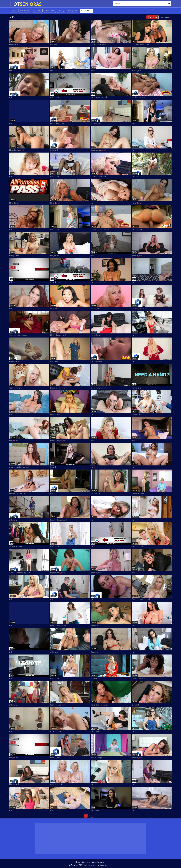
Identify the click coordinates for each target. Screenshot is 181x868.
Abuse (103, 862)
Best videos (24, 11)
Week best (37, 11)
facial (52, 150)
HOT (17, 4)
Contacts (95, 862)
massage (99, 758)
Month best (50, 11)
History (61, 11)
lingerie (94, 678)
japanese (98, 361)
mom (138, 177)
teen (93, 150)
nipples (103, 282)
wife (143, 97)
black (141, 678)
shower (12, 467)
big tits (135, 97)
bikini (104, 44)
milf (17, 44)
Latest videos (165, 17)
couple (57, 97)
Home (13, 11)
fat (51, 282)
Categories (73, 11)
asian (18, 150)
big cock (104, 97)
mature (106, 229)
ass (55, 44)
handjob (143, 44)
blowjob (94, 44)
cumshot (136, 44)
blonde (12, 44)
